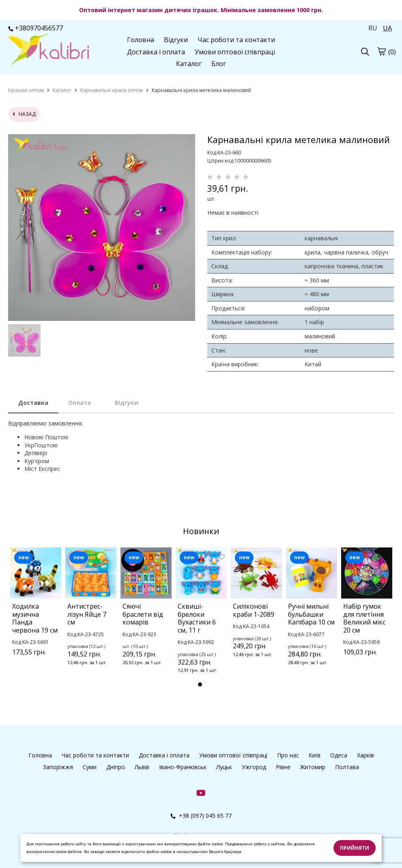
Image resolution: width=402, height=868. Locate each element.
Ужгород (254, 767)
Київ (315, 755)
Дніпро (116, 767)
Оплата (80, 403)
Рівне (283, 767)
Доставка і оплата (156, 52)
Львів (142, 767)
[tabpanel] (36, 612)
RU (373, 28)
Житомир (313, 767)
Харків (365, 755)
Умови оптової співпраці (235, 52)
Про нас (288, 755)
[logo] (49, 51)
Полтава (347, 767)
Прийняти (355, 848)
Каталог (189, 64)
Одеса (339, 755)
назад (24, 114)
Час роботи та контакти (236, 40)
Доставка (33, 403)
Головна (141, 40)
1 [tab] (200, 684)
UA (387, 28)
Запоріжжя (58, 767)
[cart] (381, 51)
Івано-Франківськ (183, 767)
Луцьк (224, 767)
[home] (26, 90)
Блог (219, 64)
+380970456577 (35, 28)
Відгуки (176, 40)
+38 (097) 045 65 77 (201, 816)
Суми (90, 767)
